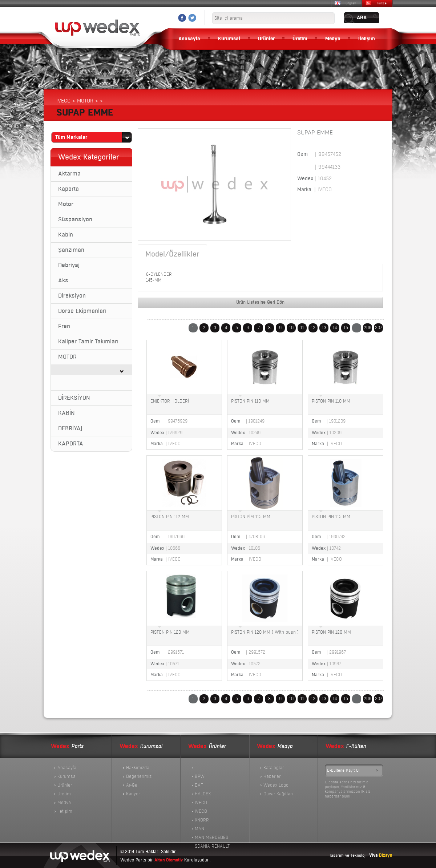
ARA (362, 18)
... (357, 328)
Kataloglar (274, 768)
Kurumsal (229, 39)
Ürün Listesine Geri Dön (260, 302)
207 (379, 328)
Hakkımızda (138, 768)
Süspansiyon (75, 219)
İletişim (367, 39)
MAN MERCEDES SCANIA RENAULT (212, 838)
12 (313, 328)
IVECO (201, 803)
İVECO (201, 811)
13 (324, 328)
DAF (199, 785)
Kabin (66, 235)
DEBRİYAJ (70, 428)
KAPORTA (71, 444)
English (351, 3)
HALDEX (203, 794)
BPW (200, 776)
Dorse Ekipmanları (82, 311)
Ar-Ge (132, 785)
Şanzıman (71, 250)
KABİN (66, 413)
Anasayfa (189, 39)
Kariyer (133, 794)
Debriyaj (69, 265)
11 (302, 328)
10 (291, 328)
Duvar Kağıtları (278, 794)
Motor (66, 204)
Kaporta (68, 189)
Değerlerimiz (139, 776)
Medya (333, 39)
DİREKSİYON (74, 398)
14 (335, 328)
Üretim (300, 39)
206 (368, 328)
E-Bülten (346, 746)
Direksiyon (72, 296)
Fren (64, 326)
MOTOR (67, 357)
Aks (63, 280)
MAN (199, 829)
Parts (67, 746)
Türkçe (382, 3)
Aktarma (69, 174)
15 (346, 328)
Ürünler (266, 39)
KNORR (202, 820)
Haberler (272, 776)
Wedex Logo (276, 785)
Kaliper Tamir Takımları (88, 342)
